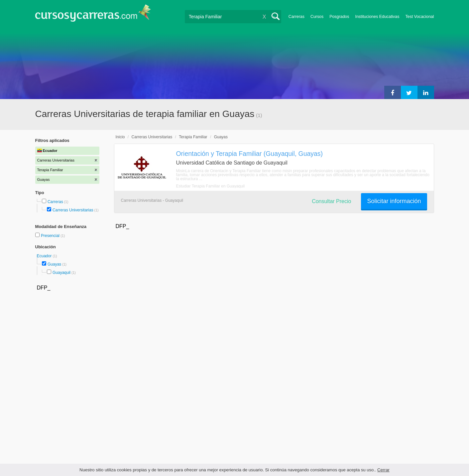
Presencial (51, 236)
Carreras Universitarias (73, 210)
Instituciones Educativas (377, 17)
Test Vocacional (419, 17)
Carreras (296, 17)
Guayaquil (61, 273)
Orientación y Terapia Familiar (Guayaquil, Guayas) (250, 154)
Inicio (120, 137)
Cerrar (383, 470)
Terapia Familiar (193, 137)
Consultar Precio (331, 201)
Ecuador (45, 256)
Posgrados (339, 17)
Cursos (317, 17)
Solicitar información (394, 201)
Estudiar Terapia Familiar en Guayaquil (211, 186)
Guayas (54, 264)
